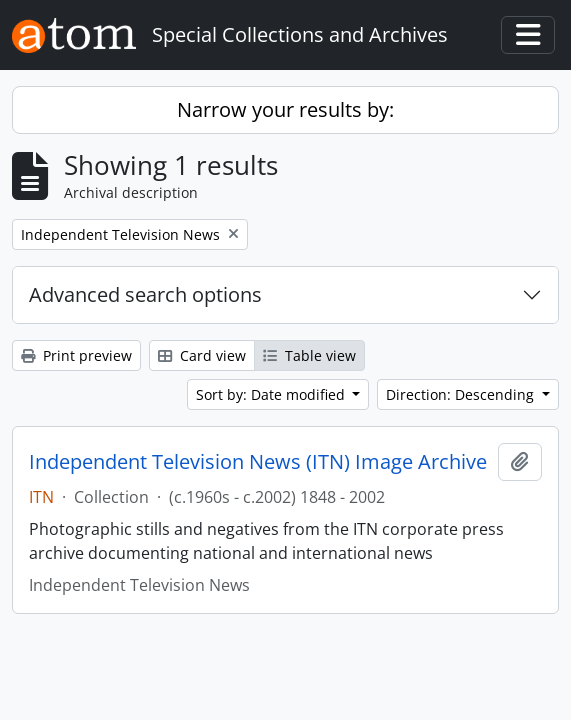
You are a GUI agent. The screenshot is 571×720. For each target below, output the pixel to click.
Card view (202, 355)
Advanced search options (145, 294)
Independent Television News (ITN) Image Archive (258, 462)
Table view (309, 355)
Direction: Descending (462, 394)
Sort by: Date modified (272, 394)
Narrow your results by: (285, 109)
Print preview (76, 355)
